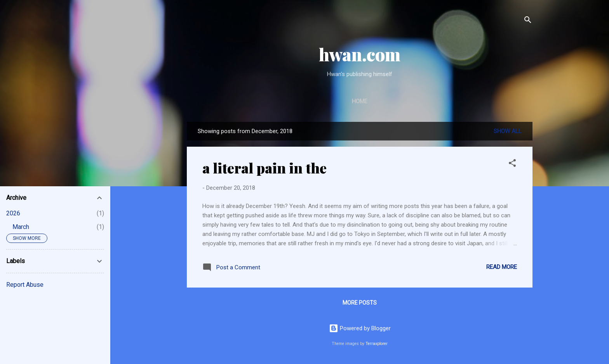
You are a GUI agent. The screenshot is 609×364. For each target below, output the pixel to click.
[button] (512, 164)
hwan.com (360, 54)
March (21, 227)
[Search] (528, 21)
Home (360, 101)
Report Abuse (25, 285)
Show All (508, 131)
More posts (360, 303)
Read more (502, 267)
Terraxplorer (377, 344)
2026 (13, 213)
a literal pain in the (264, 168)
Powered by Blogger (360, 328)
